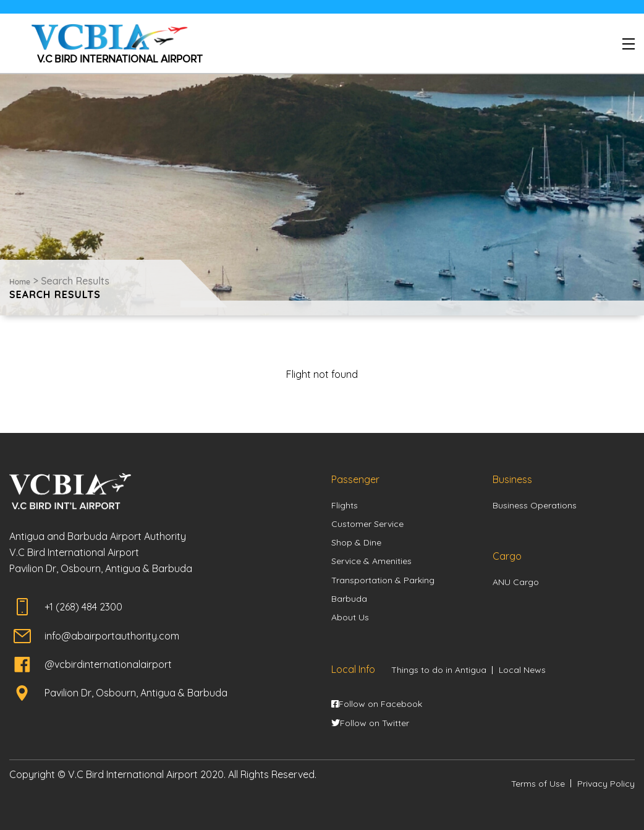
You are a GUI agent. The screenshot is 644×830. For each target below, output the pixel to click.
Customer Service (367, 524)
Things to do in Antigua (439, 670)
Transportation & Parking (383, 580)
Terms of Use (538, 784)
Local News (522, 670)
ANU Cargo (516, 582)
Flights (345, 505)
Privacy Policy (606, 784)
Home (20, 282)
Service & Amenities (371, 561)
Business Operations (535, 505)
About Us (350, 617)
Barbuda (349, 599)
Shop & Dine (356, 542)
